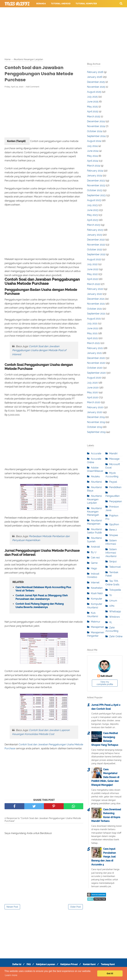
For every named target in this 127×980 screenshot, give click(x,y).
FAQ (27, 966)
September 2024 (96, 136)
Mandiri (113, 453)
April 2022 (93, 279)
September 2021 (96, 314)
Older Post (76, 908)
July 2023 (92, 205)
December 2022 (96, 240)
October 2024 (95, 131)
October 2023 (95, 190)
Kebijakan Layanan (45, 966)
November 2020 (96, 363)
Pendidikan (115, 487)
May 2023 (92, 215)
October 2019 (95, 427)
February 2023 (95, 230)
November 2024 (96, 126)
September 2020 (96, 373)
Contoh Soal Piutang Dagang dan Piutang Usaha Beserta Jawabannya (40, 607)
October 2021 (94, 309)
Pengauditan (112, 496)
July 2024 (92, 146)
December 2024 (96, 121)
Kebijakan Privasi (70, 966)
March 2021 (93, 343)
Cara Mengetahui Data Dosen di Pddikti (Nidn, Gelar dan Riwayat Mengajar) (105, 777)
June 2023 (93, 210)
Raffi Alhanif (106, 676)
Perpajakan (116, 501)
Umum (113, 601)
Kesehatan (97, 588)
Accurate (96, 453)
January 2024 (95, 176)
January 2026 (95, 77)
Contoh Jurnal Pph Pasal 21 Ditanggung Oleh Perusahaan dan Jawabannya (42, 599)
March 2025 (94, 117)
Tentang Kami (111, 966)
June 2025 (93, 102)
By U (94, 552)
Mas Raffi (17, 4)
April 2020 (93, 397)
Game (94, 563)
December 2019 (96, 417)
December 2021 (96, 299)
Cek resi (95, 558)
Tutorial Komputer (86, 4)
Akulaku (95, 476)
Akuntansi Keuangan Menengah (94, 512)
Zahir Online (116, 636)
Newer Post (12, 908)
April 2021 (92, 338)
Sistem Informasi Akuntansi (111, 553)
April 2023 (93, 220)
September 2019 (96, 432)
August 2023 (94, 200)
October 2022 (95, 250)
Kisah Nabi (97, 593)
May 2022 (92, 274)
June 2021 (93, 328)
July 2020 (92, 383)
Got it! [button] (110, 973)
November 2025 (96, 87)
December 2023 (96, 181)
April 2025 (93, 111)
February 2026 (95, 72)
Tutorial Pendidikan (18, 18)
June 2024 (93, 151)
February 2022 (95, 289)
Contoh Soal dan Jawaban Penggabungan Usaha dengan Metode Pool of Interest (39, 352)
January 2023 (95, 235)
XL (111, 622)
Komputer (97, 599)
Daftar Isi (14, 966)
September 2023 (96, 195)
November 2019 (96, 422)
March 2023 (94, 225)
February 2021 (95, 348)
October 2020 (95, 368)
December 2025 (96, 82)
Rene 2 (113, 530)
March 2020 (94, 402)
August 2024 (94, 141)
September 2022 (96, 254)
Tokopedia (115, 590)
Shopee (114, 535)
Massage (114, 459)
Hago (94, 568)
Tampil (21, 143)
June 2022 (93, 269)
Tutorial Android (61, 4)
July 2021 (92, 323)
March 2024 (94, 166)
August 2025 (94, 92)
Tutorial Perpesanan (100, 11)
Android (95, 547)
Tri (111, 595)
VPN (112, 606)
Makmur (96, 622)
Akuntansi (96, 482)
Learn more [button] (11, 975)
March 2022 (94, 284)
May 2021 (92, 333)
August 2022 (94, 259)
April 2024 (93, 161)
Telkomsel (115, 567)
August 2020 (94, 378)
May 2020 (93, 392)
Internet (95, 583)
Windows (115, 617)
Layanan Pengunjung (47, 18)
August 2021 (94, 319)
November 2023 (96, 185)
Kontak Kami (91, 966)
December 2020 (96, 358)
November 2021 (96, 304)
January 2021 (94, 353)
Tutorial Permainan (72, 11)
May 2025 (92, 107)
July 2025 (92, 97)
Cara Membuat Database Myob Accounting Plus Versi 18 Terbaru (43, 590)
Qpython (114, 524)
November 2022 (96, 245)
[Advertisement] (63, 32)
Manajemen (97, 627)
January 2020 (95, 412)
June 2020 (93, 388)
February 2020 (95, 407)
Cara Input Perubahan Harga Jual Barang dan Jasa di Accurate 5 (104, 857)
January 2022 (94, 294)
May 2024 (92, 156)
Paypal (113, 482)
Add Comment (32, 88)
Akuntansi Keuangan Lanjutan (94, 499)
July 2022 (92, 264)
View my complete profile (105, 683)
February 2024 (95, 171)
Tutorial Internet (46, 11)
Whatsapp (115, 611)
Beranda (41, 4)
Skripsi (113, 562)
